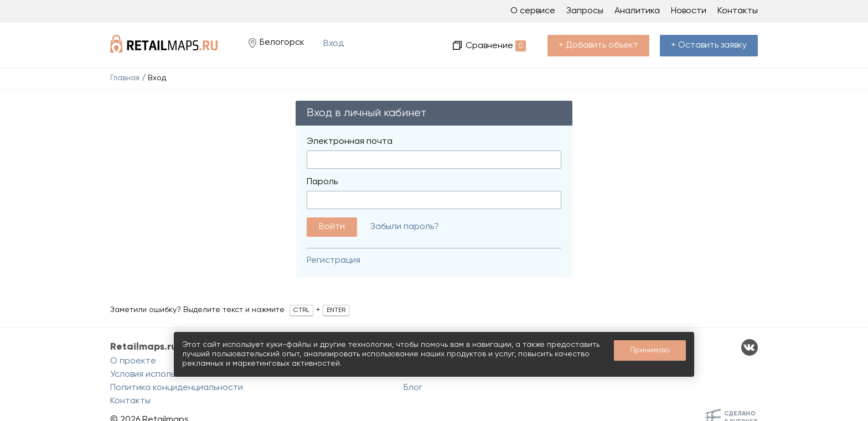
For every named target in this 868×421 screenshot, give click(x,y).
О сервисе (533, 11)
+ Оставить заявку (709, 45)
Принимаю (650, 350)
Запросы (585, 11)
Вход (334, 44)
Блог (413, 388)
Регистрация (334, 261)
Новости (689, 11)
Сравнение (496, 46)
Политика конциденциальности (177, 388)
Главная (125, 78)
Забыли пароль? (405, 227)
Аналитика (637, 11)
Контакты (738, 11)
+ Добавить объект (598, 45)
